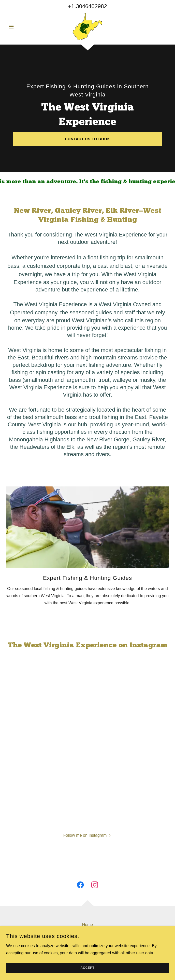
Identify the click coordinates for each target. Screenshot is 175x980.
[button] (18, 26)
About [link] (87, 933)
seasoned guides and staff (102, 312)
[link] (87, 26)
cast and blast (115, 266)
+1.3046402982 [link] (87, 6)
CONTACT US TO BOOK (87, 139)
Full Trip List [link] (87, 941)
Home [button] (88, 925)
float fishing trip (106, 257)
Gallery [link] (88, 949)
